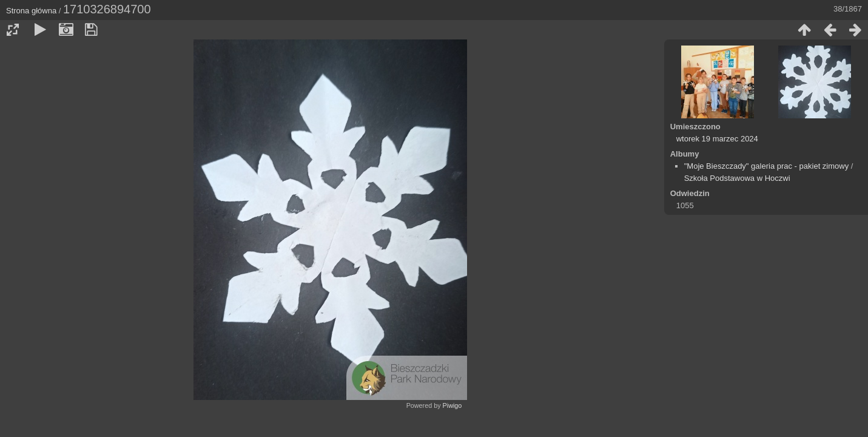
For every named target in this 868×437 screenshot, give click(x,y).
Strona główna (31, 11)
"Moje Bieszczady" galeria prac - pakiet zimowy (767, 166)
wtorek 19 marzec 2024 (717, 139)
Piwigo (453, 405)
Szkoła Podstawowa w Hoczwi (737, 178)
